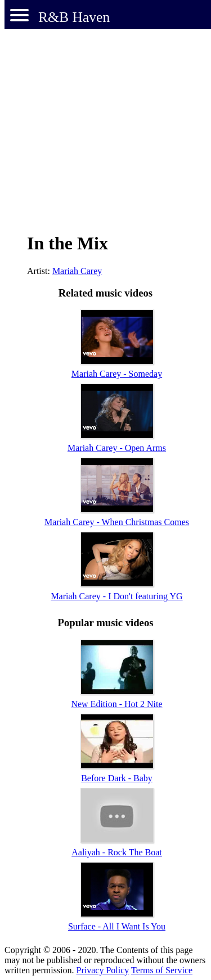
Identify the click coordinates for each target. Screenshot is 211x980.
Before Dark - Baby (117, 778)
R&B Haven (74, 17)
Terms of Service (162, 970)
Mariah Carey (77, 271)
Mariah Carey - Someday (117, 374)
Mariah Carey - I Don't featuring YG (116, 596)
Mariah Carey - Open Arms (117, 448)
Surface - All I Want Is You (117, 926)
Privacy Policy (103, 970)
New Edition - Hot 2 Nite (116, 704)
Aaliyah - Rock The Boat (117, 852)
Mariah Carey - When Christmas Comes (117, 522)
